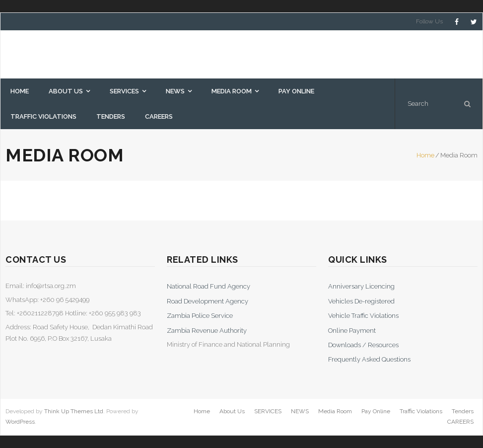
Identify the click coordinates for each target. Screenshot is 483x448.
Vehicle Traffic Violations (363, 316)
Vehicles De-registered (361, 301)
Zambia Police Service (200, 316)
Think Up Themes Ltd (74, 411)
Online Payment (352, 331)
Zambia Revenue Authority (207, 331)
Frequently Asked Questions (369, 359)
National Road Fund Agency (208, 286)
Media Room (335, 411)
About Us (232, 411)
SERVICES (268, 411)
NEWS (300, 411)
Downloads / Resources (363, 345)
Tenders (463, 411)
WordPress (20, 422)
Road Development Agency (207, 301)
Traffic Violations (421, 411)
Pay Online (376, 411)
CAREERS (460, 422)
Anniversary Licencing (361, 286)
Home (425, 155)
